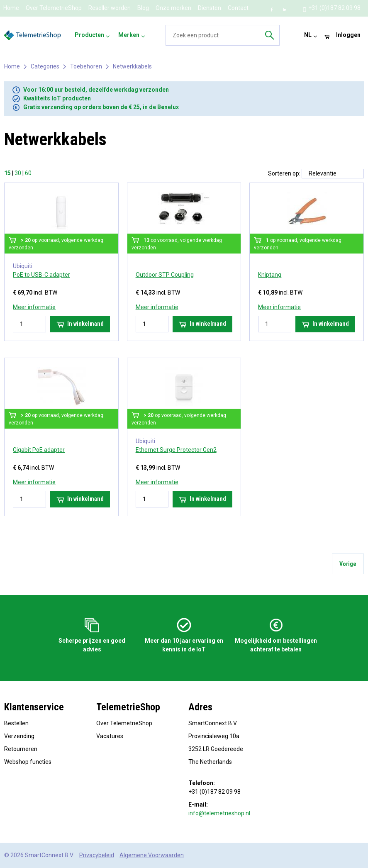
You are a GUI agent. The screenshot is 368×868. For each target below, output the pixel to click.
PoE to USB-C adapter (41, 275)
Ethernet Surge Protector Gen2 (176, 450)
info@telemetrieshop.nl (219, 813)
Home (11, 8)
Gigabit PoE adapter (39, 450)
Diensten (210, 8)
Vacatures (110, 736)
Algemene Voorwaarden (152, 855)
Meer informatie (34, 307)
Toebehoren (86, 66)
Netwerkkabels (132, 66)
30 (18, 173)
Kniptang (270, 275)
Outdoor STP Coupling (165, 275)
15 (7, 173)
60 (28, 173)
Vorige (348, 564)
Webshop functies (28, 762)
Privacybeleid (97, 855)
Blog (143, 8)
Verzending (19, 736)
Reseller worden (110, 8)
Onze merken (173, 8)
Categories (45, 66)
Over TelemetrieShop (54, 8)
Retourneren (21, 749)
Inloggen (348, 35)
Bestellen (16, 723)
